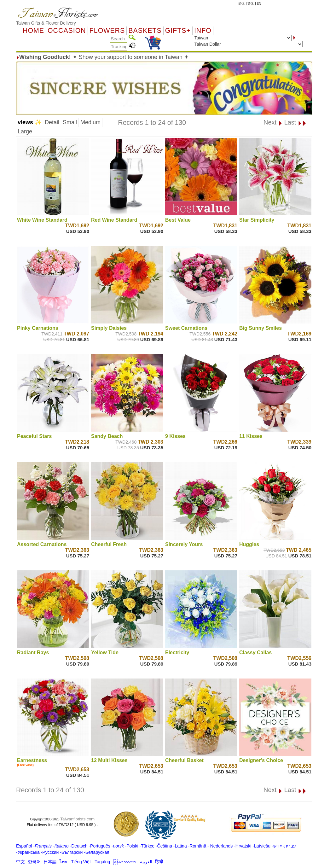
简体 (241, 4)
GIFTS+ (178, 31)
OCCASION (67, 31)
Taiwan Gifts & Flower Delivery (46, 23)
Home (33, 31)
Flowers (107, 31)
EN (259, 4)
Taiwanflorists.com (77, 819)
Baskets (145, 31)
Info (203, 31)
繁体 (251, 4)
